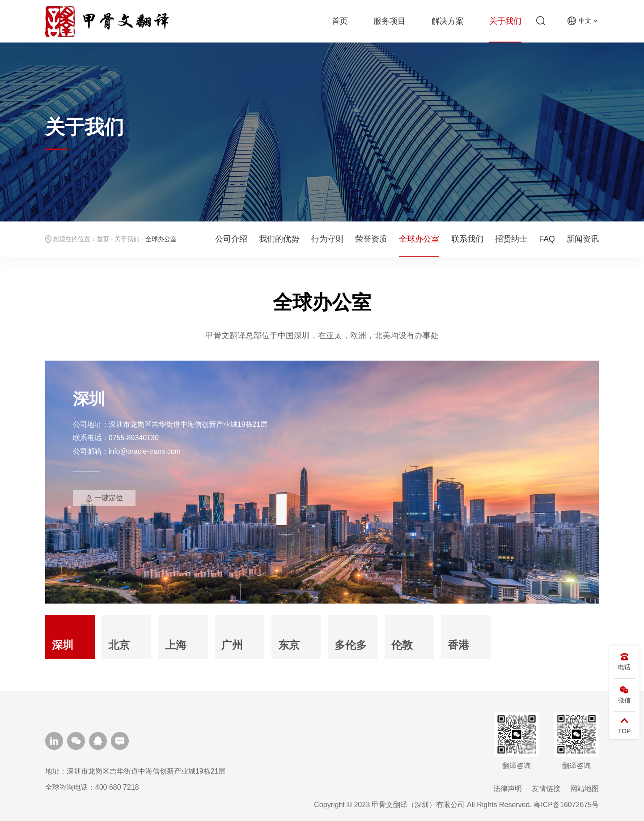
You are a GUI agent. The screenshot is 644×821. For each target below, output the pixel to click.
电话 (624, 660)
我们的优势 (279, 239)
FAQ (547, 239)
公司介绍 (231, 239)
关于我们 (505, 21)
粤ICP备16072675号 (566, 805)
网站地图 (585, 789)
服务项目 (390, 21)
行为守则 (327, 239)
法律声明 (508, 789)
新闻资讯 (583, 239)
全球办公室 (419, 239)
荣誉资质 (371, 239)
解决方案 (448, 21)
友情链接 (546, 789)
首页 (340, 21)
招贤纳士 (511, 239)
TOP (624, 724)
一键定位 (109, 498)
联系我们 (467, 239)
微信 (624, 693)
